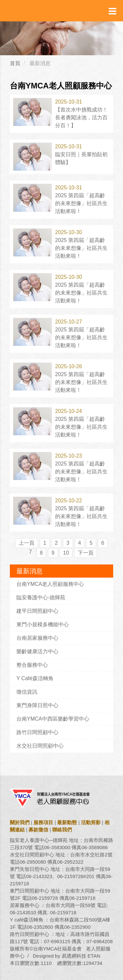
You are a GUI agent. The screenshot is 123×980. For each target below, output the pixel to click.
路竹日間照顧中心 (37, 732)
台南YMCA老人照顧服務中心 (50, 584)
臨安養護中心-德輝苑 (41, 598)
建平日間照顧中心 (37, 611)
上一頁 (27, 543)
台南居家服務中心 (37, 638)
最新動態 (67, 822)
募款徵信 (38, 830)
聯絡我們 (62, 830)
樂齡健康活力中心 (37, 651)
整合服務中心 (32, 665)
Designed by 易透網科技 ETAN (67, 956)
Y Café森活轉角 (35, 678)
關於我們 (20, 822)
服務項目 (43, 822)
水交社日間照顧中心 (40, 746)
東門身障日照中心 (37, 705)
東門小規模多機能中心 (43, 624)
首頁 (15, 63)
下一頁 (86, 553)
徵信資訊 (27, 692)
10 (66, 553)
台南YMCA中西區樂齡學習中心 (53, 719)
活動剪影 (91, 822)
